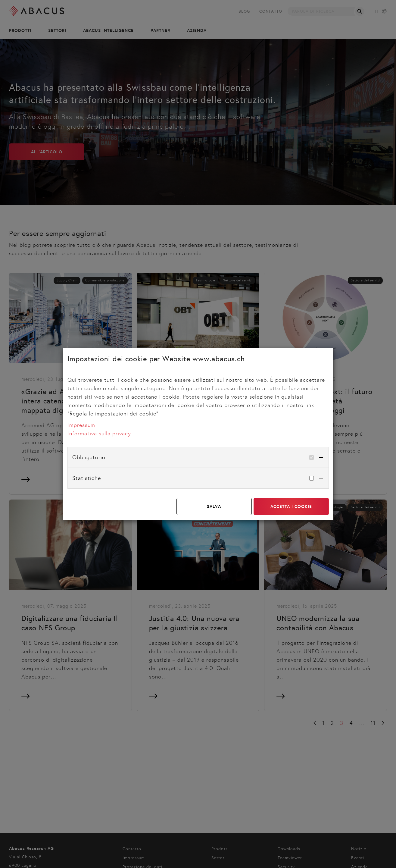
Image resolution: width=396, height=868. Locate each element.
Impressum (81, 425)
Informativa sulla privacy (99, 434)
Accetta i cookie (291, 506)
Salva (214, 506)
